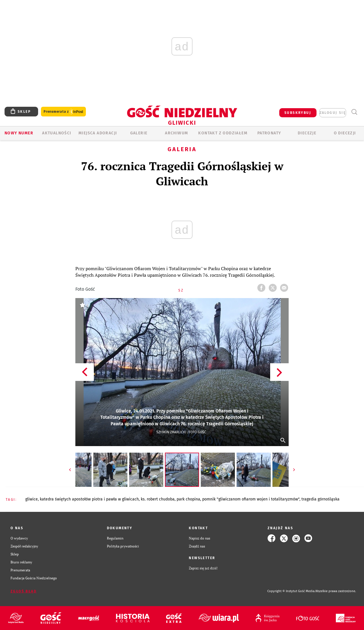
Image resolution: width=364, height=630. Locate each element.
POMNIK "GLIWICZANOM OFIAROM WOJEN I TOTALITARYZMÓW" (251, 499)
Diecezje (307, 133)
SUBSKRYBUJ (298, 113)
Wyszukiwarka (354, 112)
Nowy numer (19, 133)
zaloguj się (333, 113)
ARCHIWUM (176, 133)
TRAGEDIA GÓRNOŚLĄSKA (320, 499)
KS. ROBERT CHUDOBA (158, 499)
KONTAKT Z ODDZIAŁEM (223, 133)
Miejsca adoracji (98, 133)
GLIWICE (32, 499)
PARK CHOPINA (188, 499)
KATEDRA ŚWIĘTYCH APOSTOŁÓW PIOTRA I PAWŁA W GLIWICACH (89, 499)
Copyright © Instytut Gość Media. (291, 591)
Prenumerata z (63, 112)
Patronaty (269, 133)
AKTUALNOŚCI (57, 133)
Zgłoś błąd (24, 591)
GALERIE (139, 133)
